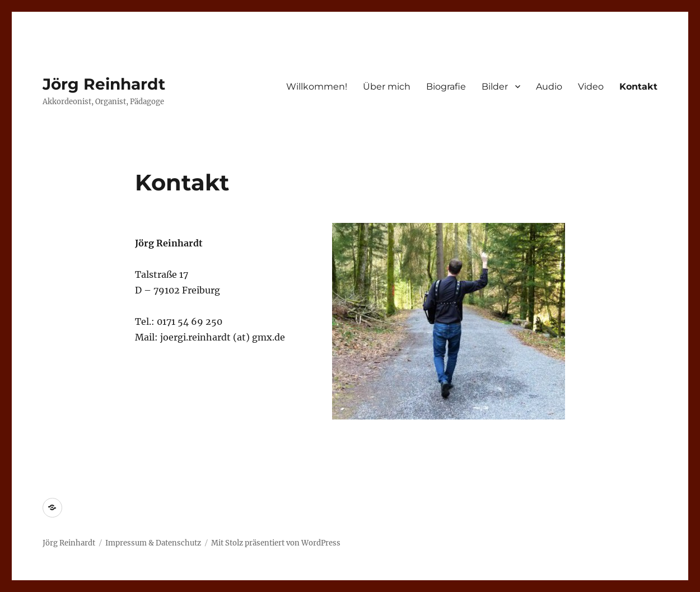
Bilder (495, 87)
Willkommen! (317, 87)
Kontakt (638, 87)
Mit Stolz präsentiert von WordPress (276, 543)
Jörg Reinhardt (104, 84)
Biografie (446, 87)
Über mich (387, 87)
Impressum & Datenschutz (153, 543)
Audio (549, 87)
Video (591, 87)
